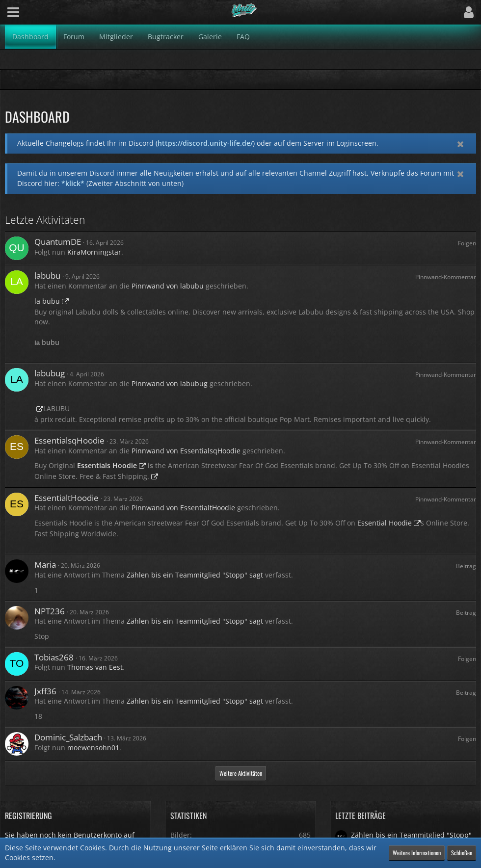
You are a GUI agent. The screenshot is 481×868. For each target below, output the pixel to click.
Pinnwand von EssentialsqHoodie (186, 451)
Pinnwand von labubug (170, 383)
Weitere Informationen (417, 853)
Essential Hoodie (385, 523)
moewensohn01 (93, 748)
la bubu (47, 301)
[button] (13, 12)
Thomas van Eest (95, 667)
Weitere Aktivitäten (241, 773)
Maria (45, 565)
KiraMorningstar (94, 252)
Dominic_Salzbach (68, 737)
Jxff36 (45, 691)
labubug (50, 373)
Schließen (462, 853)
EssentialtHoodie (67, 498)
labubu (47, 276)
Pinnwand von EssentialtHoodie (183, 508)
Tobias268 (54, 657)
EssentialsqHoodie (69, 440)
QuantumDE (58, 242)
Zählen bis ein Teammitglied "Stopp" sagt (195, 575)
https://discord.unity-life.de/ (205, 143)
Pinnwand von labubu (168, 286)
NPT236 (50, 611)
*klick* (73, 183)
